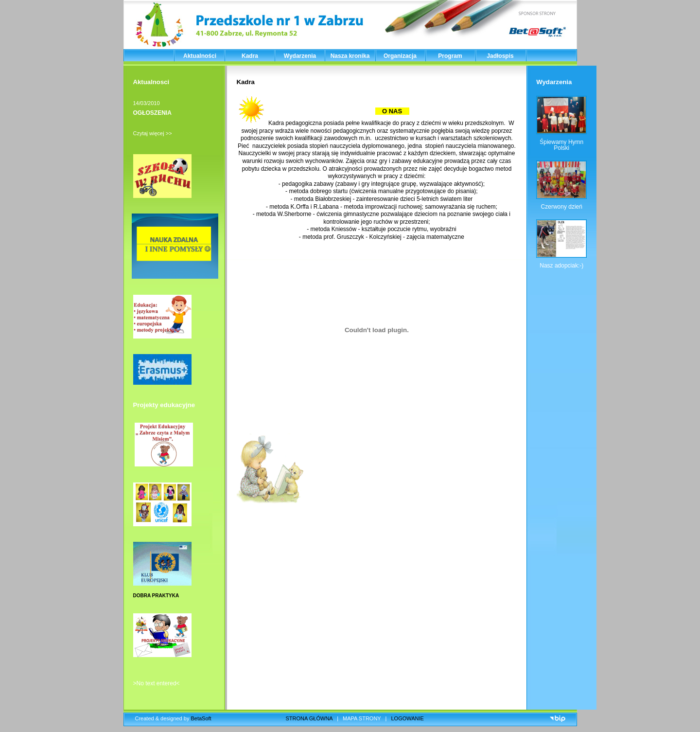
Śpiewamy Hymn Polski (561, 145)
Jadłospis (500, 56)
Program (450, 56)
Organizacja (400, 56)
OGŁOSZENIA (152, 113)
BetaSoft (201, 718)
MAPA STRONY (362, 718)
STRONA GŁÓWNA (309, 718)
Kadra (250, 56)
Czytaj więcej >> (153, 133)
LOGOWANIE (408, 718)
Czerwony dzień (562, 207)
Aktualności (200, 56)
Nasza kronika (350, 56)
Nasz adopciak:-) (561, 266)
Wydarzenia (300, 56)
